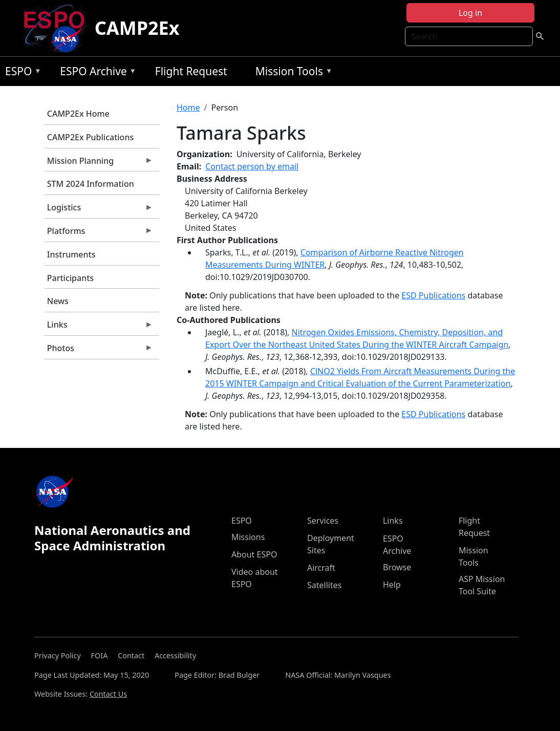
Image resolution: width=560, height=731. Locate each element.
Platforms (99, 233)
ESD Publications (433, 295)
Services (323, 521)
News (58, 301)
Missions (248, 537)
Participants (70, 278)
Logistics (99, 210)
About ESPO (254, 554)
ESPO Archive (95, 73)
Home (188, 107)
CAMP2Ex (137, 28)
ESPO (21, 73)
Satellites (324, 585)
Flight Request (191, 71)
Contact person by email (252, 166)
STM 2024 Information (91, 184)
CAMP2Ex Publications (90, 137)
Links (99, 327)
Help (392, 585)
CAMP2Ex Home (78, 114)
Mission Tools (292, 73)
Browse (397, 567)
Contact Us (108, 694)
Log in (470, 13)
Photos (99, 351)
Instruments (71, 254)
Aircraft (321, 568)
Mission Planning (99, 163)
